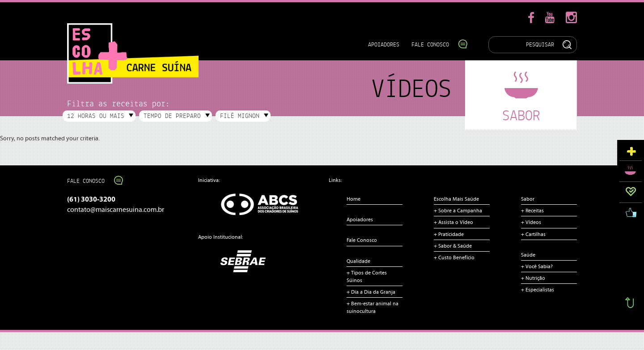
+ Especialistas (538, 290)
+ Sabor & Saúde (453, 246)
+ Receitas (532, 211)
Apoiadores (384, 44)
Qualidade (358, 261)
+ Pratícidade (449, 234)
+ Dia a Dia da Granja (371, 292)
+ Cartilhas (533, 234)
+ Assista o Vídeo (453, 222)
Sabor (528, 199)
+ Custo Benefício (454, 257)
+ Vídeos (531, 222)
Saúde (528, 255)
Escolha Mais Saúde (456, 199)
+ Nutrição (533, 278)
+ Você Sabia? (537, 266)
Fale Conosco (435, 44)
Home (354, 199)
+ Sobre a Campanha (458, 211)
